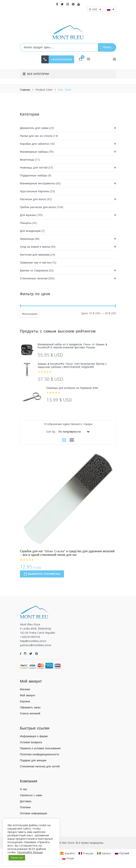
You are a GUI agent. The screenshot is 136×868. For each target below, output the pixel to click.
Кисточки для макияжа (35, 255)
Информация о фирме (34, 736)
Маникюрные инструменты (38, 183)
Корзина (25, 701)
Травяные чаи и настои (35, 263)
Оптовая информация (34, 813)
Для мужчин (28, 215)
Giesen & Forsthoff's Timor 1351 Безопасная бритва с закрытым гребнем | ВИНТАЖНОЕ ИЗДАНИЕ (72, 365)
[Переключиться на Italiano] (104, 853)
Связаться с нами (31, 795)
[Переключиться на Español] (68, 853)
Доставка (26, 801)
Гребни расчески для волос (38, 207)
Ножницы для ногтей (34, 168)
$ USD (93, 9)
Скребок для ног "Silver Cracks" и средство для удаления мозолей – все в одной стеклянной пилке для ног (67, 553)
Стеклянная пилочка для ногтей (40, 766)
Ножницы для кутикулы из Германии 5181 (72, 388)
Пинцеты (26, 223)
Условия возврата (31, 742)
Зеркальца (27, 239)
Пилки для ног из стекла (36, 136)
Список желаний (30, 713)
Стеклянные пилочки (34, 278)
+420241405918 (61, 59)
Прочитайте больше (30, 852)
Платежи (25, 807)
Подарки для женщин (33, 760)
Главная (25, 90)
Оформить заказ (30, 707)
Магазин (25, 689)
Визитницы (27, 160)
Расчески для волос (33, 199)
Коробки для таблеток (35, 144)
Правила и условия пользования (40, 748)
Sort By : (51, 432)
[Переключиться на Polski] (68, 858)
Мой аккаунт (28, 695)
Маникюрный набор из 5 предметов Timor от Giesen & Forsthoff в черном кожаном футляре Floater (72, 346)
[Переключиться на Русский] (122, 853)
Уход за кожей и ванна (35, 247)
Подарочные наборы (34, 175)
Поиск (107, 47)
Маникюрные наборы (34, 152)
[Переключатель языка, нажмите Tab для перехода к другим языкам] (111, 9)
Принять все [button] (17, 858)
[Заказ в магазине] (74, 432)
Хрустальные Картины (35, 191)
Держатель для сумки (34, 128)
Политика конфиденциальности (40, 754)
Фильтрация (30, 314)
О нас (24, 789)
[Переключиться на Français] (86, 853)
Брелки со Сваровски (34, 270)
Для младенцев (30, 231)
